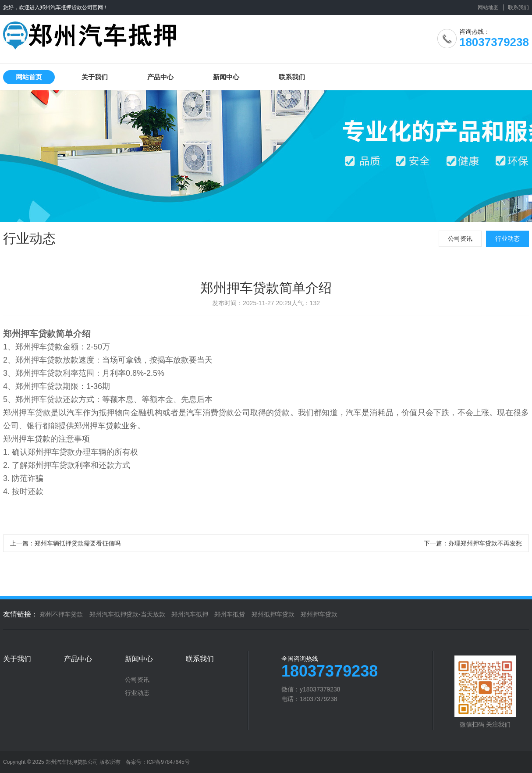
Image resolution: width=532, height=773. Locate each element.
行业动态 (507, 239)
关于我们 (95, 77)
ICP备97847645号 (168, 762)
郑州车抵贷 (230, 614)
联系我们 (518, 7)
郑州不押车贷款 (61, 614)
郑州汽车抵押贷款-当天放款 (127, 614)
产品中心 (160, 77)
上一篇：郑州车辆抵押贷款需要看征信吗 (65, 543)
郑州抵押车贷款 (273, 614)
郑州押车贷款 (319, 614)
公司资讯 (460, 239)
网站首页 (29, 77)
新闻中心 (226, 77)
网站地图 (488, 7)
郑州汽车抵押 (190, 614)
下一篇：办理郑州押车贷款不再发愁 (473, 543)
